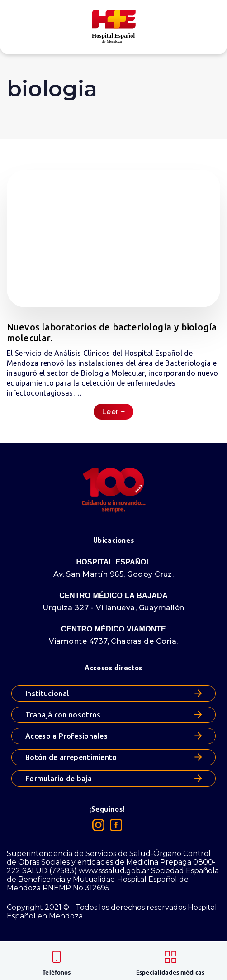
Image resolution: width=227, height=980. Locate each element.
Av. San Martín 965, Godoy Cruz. (114, 574)
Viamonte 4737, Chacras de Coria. (113, 641)
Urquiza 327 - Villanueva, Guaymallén (113, 608)
